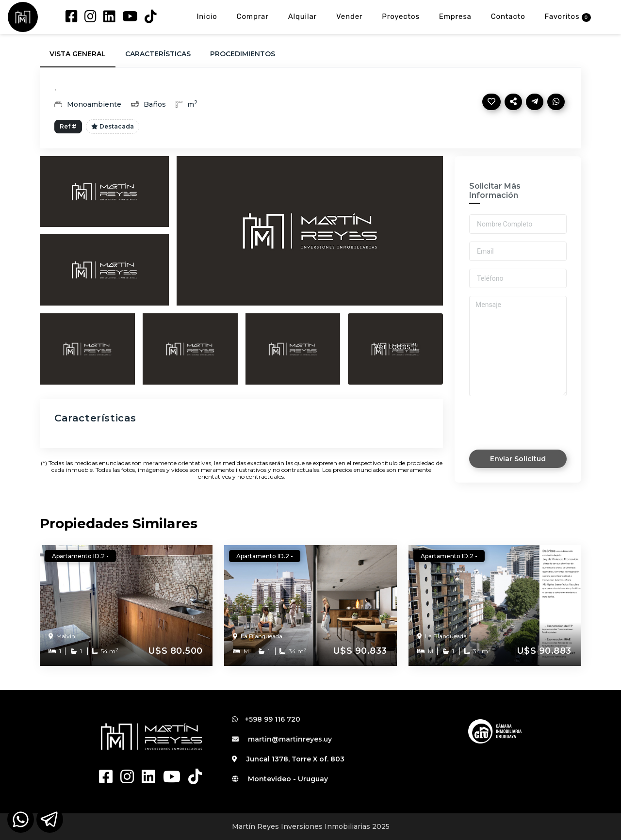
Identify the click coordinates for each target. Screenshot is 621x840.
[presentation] (521, 416)
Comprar (253, 16)
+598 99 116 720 (266, 719)
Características (158, 54)
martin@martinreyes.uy (282, 739)
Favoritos (568, 17)
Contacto (508, 16)
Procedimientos (243, 54)
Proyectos (401, 16)
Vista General (78, 54)
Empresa (455, 16)
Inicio (207, 16)
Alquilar (302, 16)
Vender (349, 16)
